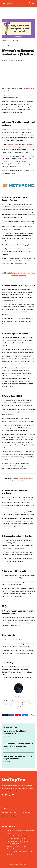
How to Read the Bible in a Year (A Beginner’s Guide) (19, 842)
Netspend (10, 46)
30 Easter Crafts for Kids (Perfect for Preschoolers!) (19, 848)
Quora (20, 705)
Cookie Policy (26, 813)
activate (29, 144)
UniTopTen (7, 4)
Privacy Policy (15, 813)
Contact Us (14, 816)
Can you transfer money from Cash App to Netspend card (23, 274)
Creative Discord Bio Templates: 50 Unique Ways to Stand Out (19, 837)
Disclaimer (5, 816)
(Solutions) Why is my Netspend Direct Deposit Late (18, 673)
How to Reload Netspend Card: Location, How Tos (23, 480)
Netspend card (29, 88)
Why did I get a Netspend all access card (16, 667)
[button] (30, 4)
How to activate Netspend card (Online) (15, 670)
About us (5, 813)
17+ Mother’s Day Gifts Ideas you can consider (20, 853)
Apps (4, 46)
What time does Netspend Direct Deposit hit (17, 677)
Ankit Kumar (15, 41)
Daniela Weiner (7, 736)
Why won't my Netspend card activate (13, 61)
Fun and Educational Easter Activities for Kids (21, 832)
